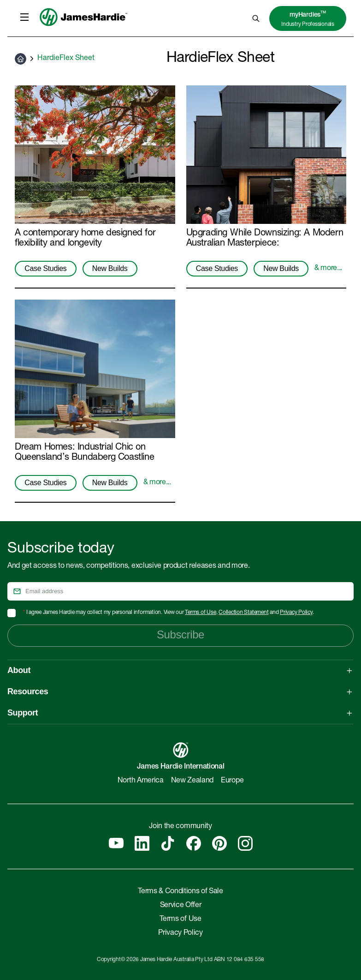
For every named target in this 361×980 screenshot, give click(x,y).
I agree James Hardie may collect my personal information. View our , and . (169, 613)
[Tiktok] (168, 843)
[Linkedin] (142, 843)
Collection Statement (243, 613)
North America (141, 781)
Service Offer (181, 906)
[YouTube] (116, 843)
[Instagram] (245, 843)
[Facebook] (194, 843)
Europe (232, 781)
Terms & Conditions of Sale (180, 892)
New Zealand (192, 781)
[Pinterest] (219, 843)
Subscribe (180, 634)
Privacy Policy (296, 613)
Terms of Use (200, 613)
